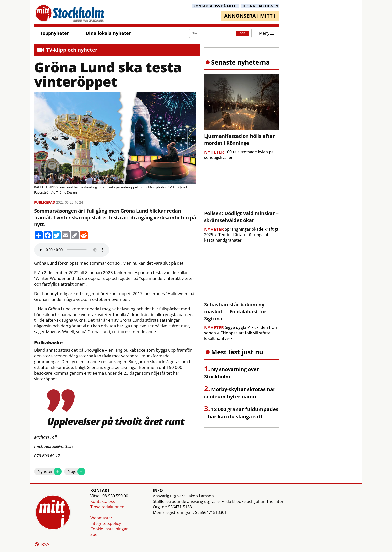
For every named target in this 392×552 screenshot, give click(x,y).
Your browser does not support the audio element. (72, 250)
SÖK (243, 33)
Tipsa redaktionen (107, 507)
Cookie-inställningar (109, 529)
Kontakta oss (103, 501)
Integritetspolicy (106, 523)
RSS (42, 545)
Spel (94, 534)
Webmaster (101, 518)
